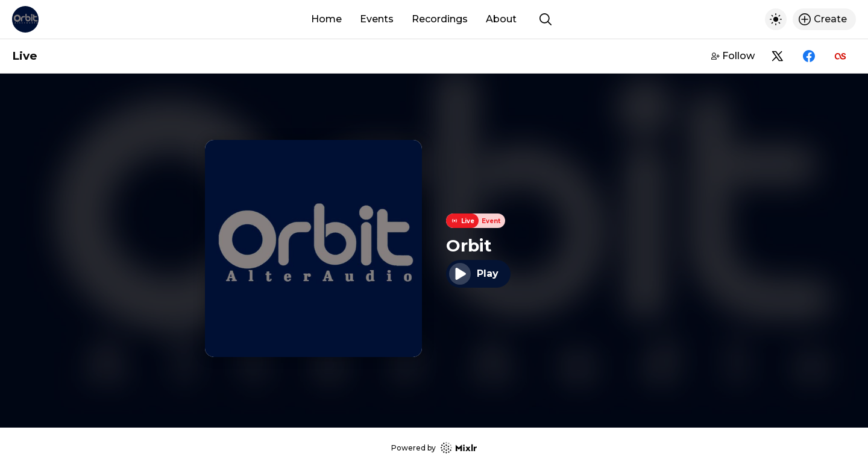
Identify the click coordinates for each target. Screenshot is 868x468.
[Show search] (546, 19)
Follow (733, 56)
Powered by (434, 448)
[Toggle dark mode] (776, 19)
